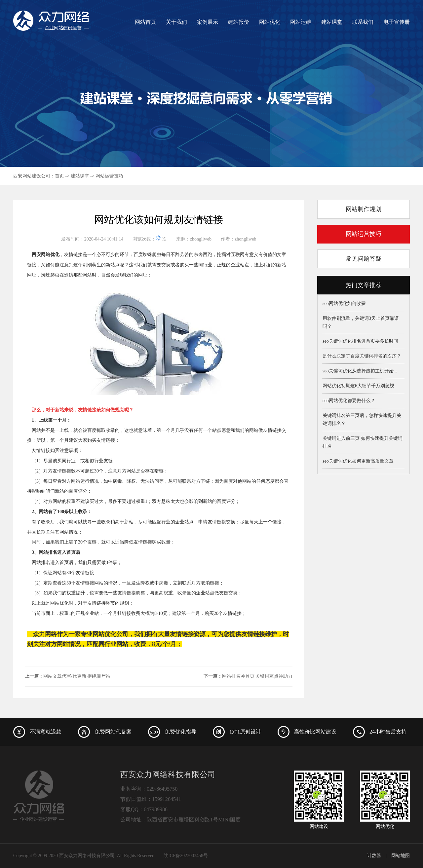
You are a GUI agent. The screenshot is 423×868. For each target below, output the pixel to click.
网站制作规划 (364, 209)
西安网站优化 (46, 255)
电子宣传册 (397, 22)
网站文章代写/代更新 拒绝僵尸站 (77, 676)
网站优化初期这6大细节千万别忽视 (358, 386)
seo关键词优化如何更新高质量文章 (358, 461)
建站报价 (239, 22)
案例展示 (208, 22)
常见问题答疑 (364, 259)
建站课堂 (332, 22)
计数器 (374, 856)
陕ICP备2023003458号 (186, 856)
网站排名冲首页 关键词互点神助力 (257, 676)
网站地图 (401, 856)
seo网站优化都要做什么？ (349, 401)
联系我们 (363, 22)
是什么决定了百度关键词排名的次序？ (362, 356)
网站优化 (270, 22)
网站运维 (301, 22)
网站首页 (145, 22)
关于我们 (176, 22)
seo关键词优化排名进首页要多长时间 (360, 341)
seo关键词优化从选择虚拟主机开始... (360, 371)
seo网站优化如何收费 (344, 303)
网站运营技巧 (109, 176)
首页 (59, 176)
